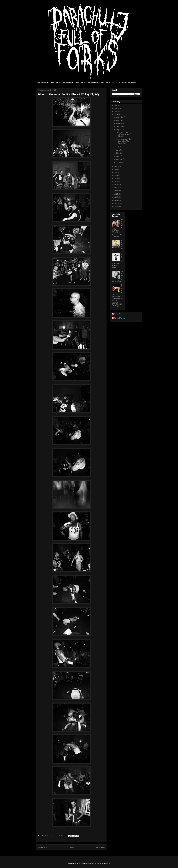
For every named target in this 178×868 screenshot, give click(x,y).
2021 (116, 169)
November (120, 120)
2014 (116, 191)
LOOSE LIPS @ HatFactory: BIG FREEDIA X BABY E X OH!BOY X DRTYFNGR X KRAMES (117, 296)
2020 (116, 172)
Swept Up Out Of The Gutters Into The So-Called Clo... (124, 141)
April (118, 156)
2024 (116, 111)
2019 (116, 175)
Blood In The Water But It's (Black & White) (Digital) (124, 134)
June (118, 150)
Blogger (108, 864)
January (119, 162)
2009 (116, 206)
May (118, 153)
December (120, 117)
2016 (116, 185)
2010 (116, 203)
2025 (116, 108)
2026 (116, 105)
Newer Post (43, 847)
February (120, 159)
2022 (116, 166)
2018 (116, 179)
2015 (116, 188)
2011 (116, 200)
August (119, 130)
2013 (116, 194)
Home (72, 847)
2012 (116, 197)
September (120, 126)
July (118, 147)
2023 (116, 115)
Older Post (100, 847)
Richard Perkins (120, 314)
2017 (116, 182)
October (119, 123)
